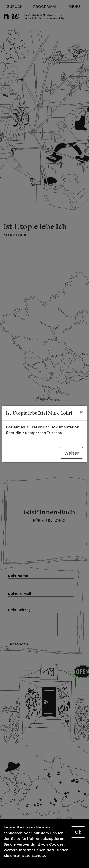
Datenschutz (33, 856)
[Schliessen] (81, 412)
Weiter (72, 453)
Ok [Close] (78, 832)
